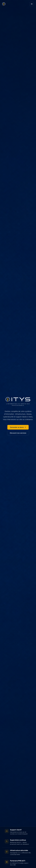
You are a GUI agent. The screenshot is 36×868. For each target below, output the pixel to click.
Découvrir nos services (18, 433)
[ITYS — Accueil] (4, 4)
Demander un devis (18, 427)
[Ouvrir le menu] (32, 4)
